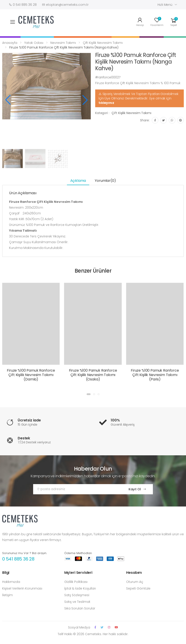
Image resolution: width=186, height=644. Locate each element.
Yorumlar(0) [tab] (105, 181)
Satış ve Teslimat (77, 602)
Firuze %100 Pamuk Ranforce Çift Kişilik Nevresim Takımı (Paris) (155, 375)
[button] (174, 22)
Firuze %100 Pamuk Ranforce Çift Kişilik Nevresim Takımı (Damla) (31, 375)
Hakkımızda (11, 582)
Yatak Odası (34, 43)
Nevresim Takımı (63, 43)
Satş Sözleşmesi (77, 595)
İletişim (8, 595)
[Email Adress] (76, 489)
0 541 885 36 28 (18, 559)
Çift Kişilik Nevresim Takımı (103, 43)
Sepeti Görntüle (138, 588)
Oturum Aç (135, 582)
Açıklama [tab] (78, 181)
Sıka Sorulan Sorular (80, 608)
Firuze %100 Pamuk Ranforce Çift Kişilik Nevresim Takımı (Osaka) (93, 375)
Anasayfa (10, 43)
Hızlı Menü (165, 5)
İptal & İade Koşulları (80, 588)
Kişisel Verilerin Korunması (22, 588)
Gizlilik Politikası (76, 582)
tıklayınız (106, 103)
